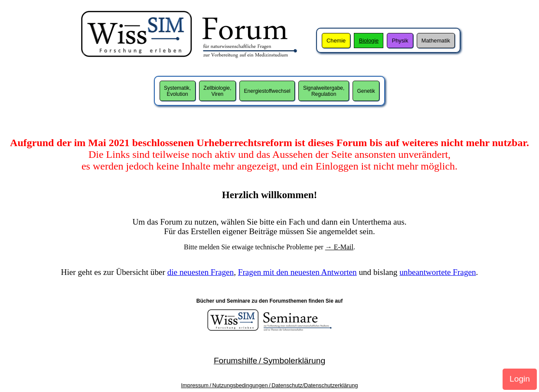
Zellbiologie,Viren (217, 91)
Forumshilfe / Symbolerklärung (269, 361)
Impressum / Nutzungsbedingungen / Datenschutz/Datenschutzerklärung (270, 385)
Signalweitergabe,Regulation (324, 91)
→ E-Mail (339, 247)
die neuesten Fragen (201, 272)
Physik (400, 41)
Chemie (336, 41)
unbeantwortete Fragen (438, 272)
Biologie (369, 41)
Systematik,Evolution (177, 91)
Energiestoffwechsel (267, 91)
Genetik (366, 91)
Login (520, 379)
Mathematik (436, 41)
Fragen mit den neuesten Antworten (297, 272)
